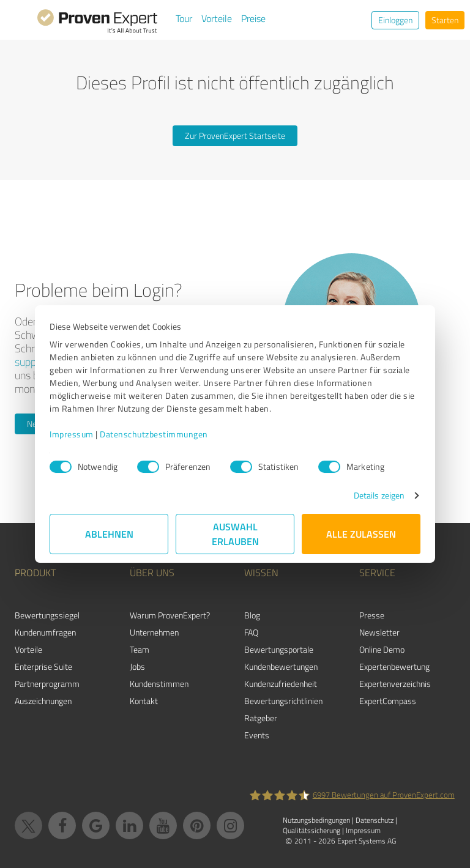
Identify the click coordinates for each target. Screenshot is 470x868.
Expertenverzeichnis (395, 684)
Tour (184, 18)
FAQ (251, 632)
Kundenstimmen (159, 684)
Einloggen (395, 20)
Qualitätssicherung (311, 830)
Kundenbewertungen (281, 666)
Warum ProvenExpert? (170, 615)
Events (257, 735)
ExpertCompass (388, 701)
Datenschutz (375, 820)
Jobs (137, 666)
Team (140, 649)
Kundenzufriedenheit (281, 684)
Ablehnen (109, 534)
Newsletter (379, 632)
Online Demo (382, 649)
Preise (253, 18)
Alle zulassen (361, 534)
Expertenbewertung (394, 666)
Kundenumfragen (45, 632)
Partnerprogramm (47, 684)
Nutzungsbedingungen (316, 820)
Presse (372, 615)
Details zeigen (379, 495)
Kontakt (144, 701)
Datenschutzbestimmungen (154, 434)
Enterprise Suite (43, 666)
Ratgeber (261, 718)
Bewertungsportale (279, 649)
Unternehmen (154, 632)
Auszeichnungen (43, 701)
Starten (445, 20)
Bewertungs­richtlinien (283, 701)
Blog (252, 615)
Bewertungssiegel (47, 615)
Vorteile (217, 18)
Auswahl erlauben (235, 534)
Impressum (72, 434)
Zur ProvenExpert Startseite (235, 135)
